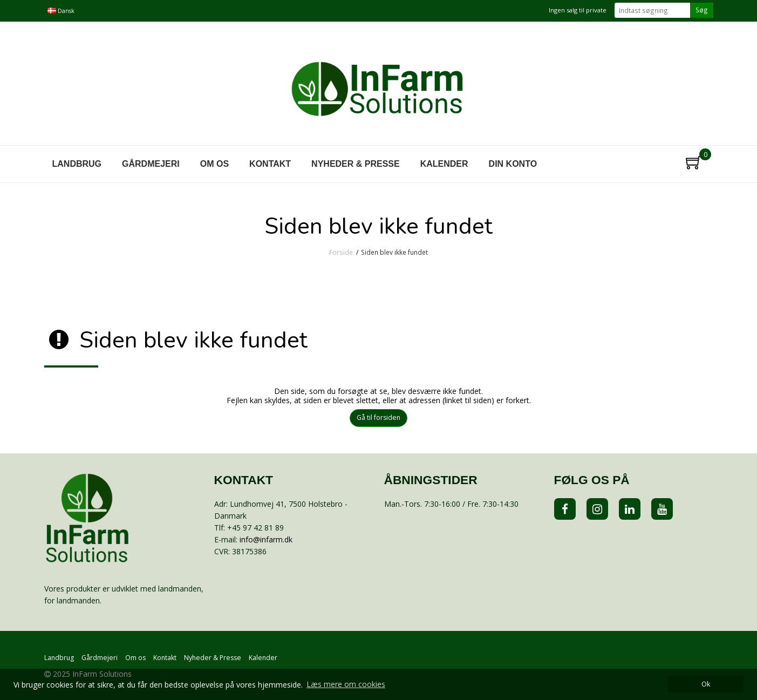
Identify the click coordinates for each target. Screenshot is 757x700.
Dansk (61, 11)
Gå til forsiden (378, 417)
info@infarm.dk (266, 539)
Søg (702, 10)
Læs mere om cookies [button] (346, 684)
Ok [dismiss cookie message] (706, 684)
